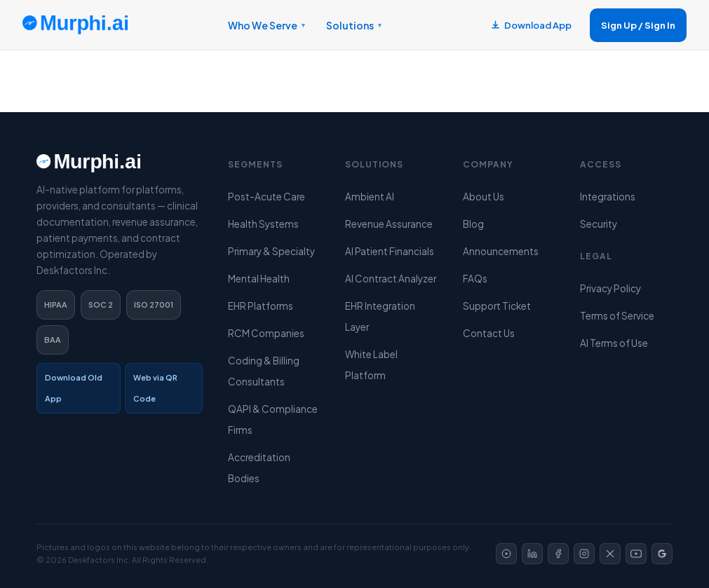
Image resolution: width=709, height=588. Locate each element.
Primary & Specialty (271, 251)
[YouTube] (636, 554)
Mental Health (259, 279)
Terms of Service (617, 316)
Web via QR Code (155, 388)
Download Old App (74, 388)
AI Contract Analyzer (391, 279)
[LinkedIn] (532, 554)
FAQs (475, 279)
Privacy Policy (610, 288)
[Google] (662, 554)
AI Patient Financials (390, 251)
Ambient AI (370, 197)
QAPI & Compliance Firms (273, 419)
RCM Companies (266, 333)
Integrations (608, 197)
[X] (610, 554)
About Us (484, 197)
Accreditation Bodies (259, 468)
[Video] (506, 554)
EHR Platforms (261, 306)
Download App (531, 25)
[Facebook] (558, 554)
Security (599, 224)
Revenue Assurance (389, 224)
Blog (473, 224)
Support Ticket (497, 306)
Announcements (501, 251)
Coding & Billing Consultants (264, 371)
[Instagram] (584, 554)
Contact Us (489, 333)
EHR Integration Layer (380, 316)
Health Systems (263, 224)
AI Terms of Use (614, 343)
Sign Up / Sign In (638, 25)
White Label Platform (371, 365)
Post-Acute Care (266, 197)
